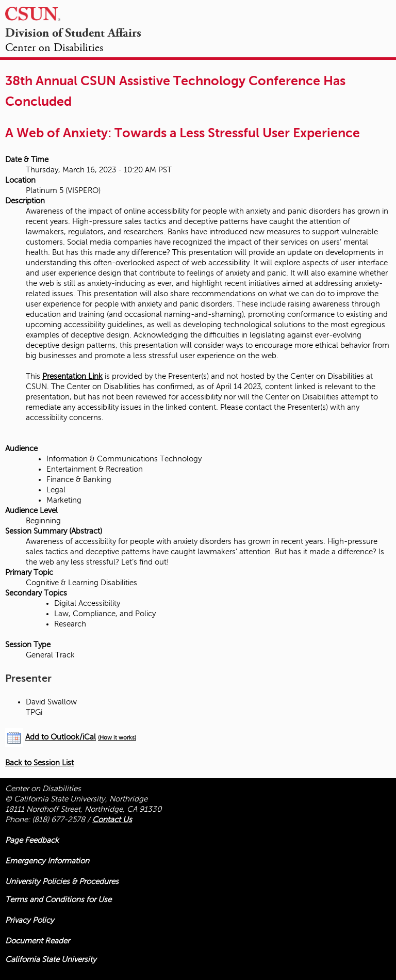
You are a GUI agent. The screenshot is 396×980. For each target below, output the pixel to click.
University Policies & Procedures (62, 881)
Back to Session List (39, 763)
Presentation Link (72, 376)
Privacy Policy (30, 920)
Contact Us (112, 820)
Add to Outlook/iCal (61, 737)
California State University (51, 959)
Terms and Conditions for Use (58, 899)
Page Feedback (32, 840)
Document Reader (37, 941)
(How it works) (117, 738)
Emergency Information (47, 861)
